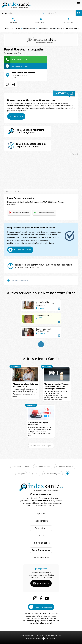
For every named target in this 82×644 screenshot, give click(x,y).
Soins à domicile (66, 467)
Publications (41, 528)
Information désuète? (21, 213)
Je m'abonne (43, 583)
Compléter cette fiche (46, 213)
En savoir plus (16, 116)
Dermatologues (54, 474)
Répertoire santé (29, 28)
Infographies (68, 21)
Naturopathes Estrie (20, 280)
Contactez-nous (41, 557)
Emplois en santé (41, 543)
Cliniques (21, 474)
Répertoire (13, 21)
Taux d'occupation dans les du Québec (31, 145)
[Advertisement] (41, 171)
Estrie (52, 28)
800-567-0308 (20, 59)
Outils (41, 535)
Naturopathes (43, 28)
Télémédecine (44, 467)
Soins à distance (41, 21)
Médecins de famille (20, 467)
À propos (41, 513)
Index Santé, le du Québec (30, 131)
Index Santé (25, 635)
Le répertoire (41, 521)
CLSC (36, 474)
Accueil (18, 28)
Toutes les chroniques (42, 445)
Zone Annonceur (41, 550)
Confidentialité (56, 635)
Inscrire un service (22, 250)
